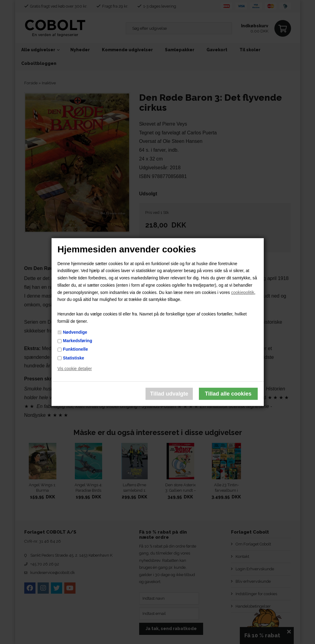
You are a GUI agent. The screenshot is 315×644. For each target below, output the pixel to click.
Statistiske (74, 358)
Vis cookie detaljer (75, 369)
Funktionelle (75, 349)
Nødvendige (75, 332)
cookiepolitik (243, 292)
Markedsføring (78, 341)
